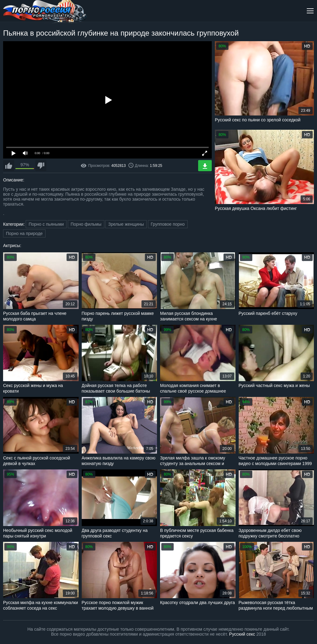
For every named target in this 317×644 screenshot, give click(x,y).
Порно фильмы (86, 224)
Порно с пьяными (46, 224)
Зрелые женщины (126, 224)
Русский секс (242, 634)
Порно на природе (24, 233)
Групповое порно (168, 224)
